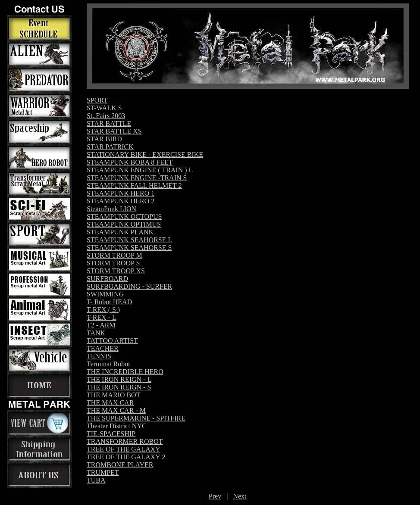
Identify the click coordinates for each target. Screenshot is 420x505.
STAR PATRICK (110, 147)
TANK (96, 333)
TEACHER (103, 348)
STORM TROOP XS (116, 271)
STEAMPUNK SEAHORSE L (129, 240)
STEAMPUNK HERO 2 (121, 201)
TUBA (96, 480)
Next (240, 496)
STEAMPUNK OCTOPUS (124, 217)
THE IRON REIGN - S (119, 387)
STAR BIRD (104, 139)
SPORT (97, 100)
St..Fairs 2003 (106, 116)
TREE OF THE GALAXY (124, 449)
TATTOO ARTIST (112, 341)
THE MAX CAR (110, 403)
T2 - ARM (101, 325)
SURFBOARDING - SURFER (129, 286)
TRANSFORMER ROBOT (125, 441)
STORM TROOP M (114, 255)
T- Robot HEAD (109, 302)
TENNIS (99, 356)
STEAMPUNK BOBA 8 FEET (130, 162)
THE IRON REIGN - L (119, 379)
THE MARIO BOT (113, 395)
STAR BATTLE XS (114, 131)
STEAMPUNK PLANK (120, 232)
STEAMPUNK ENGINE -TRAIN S (137, 178)
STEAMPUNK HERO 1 (121, 193)
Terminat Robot (108, 364)
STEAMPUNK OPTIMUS (124, 224)
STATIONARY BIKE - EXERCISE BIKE (145, 154)
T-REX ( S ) (103, 310)
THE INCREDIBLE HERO (125, 372)
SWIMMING (105, 294)
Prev (215, 496)
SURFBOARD (107, 279)
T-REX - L (102, 317)
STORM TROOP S (113, 263)
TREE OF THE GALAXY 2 (126, 457)
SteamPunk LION (111, 209)
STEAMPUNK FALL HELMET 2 (134, 185)
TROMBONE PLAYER (120, 465)
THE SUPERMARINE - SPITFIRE (136, 418)
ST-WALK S (104, 108)
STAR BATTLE (109, 123)
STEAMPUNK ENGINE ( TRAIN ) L (140, 170)
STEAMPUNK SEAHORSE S (129, 248)
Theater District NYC (117, 426)
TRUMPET (103, 472)
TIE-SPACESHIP (111, 434)
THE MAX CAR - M (116, 410)
